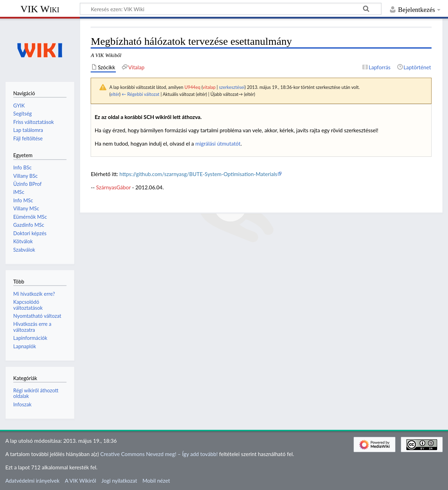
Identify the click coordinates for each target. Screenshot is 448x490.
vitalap (209, 87)
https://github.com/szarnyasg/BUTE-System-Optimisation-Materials (198, 174)
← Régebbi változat (140, 94)
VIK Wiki (40, 9)
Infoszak (22, 404)
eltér (115, 94)
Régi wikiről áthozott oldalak (36, 393)
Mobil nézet (156, 481)
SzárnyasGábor (114, 187)
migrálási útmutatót (218, 143)
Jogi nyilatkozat (119, 481)
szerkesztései (232, 87)
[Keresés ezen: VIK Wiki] (231, 9)
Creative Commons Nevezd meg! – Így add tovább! (159, 454)
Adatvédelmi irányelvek (32, 481)
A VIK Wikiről (80, 481)
